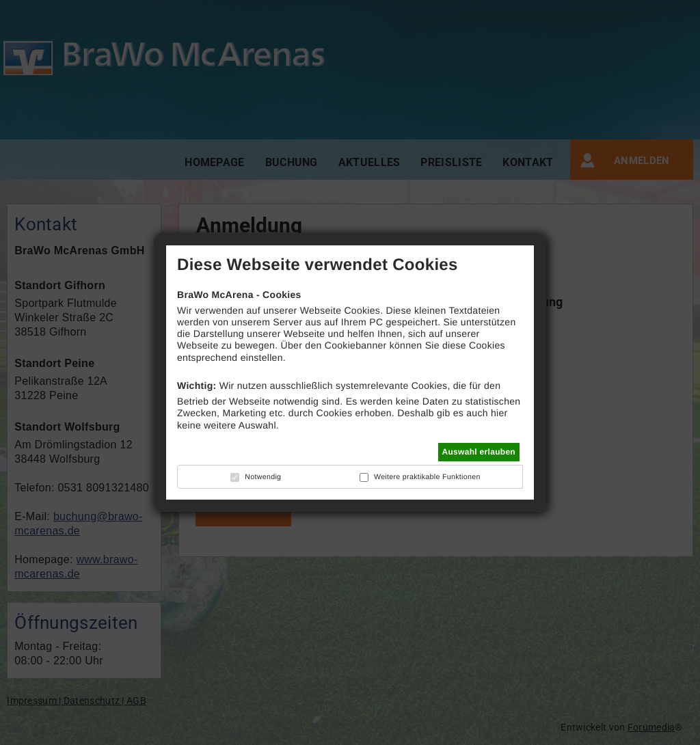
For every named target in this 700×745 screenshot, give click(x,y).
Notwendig (263, 477)
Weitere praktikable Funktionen (427, 477)
